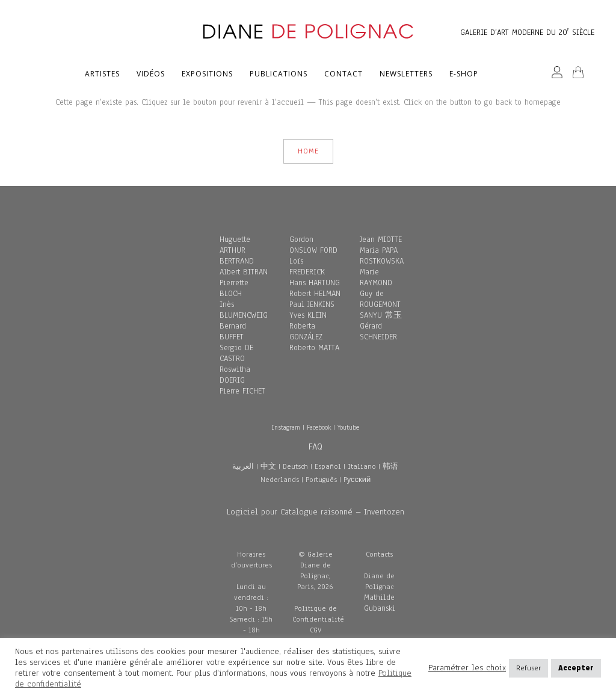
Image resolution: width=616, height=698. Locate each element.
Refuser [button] (528, 668)
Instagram (286, 427)
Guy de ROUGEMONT (380, 299)
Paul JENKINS (312, 304)
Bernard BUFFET (233, 332)
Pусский (357, 480)
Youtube (348, 427)
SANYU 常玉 (381, 315)
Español (328, 466)
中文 (268, 466)
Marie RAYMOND (376, 277)
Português (321, 480)
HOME (308, 151)
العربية (243, 466)
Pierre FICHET (242, 391)
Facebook (319, 427)
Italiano (362, 466)
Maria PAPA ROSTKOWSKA (382, 256)
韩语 (390, 466)
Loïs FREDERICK (307, 267)
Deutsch (295, 466)
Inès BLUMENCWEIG (244, 310)
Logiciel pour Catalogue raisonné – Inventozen (316, 512)
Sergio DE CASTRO (236, 353)
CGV (316, 630)
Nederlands (280, 480)
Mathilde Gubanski (380, 603)
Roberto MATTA (314, 348)
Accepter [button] (576, 668)
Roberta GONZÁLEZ (306, 332)
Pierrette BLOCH (234, 288)
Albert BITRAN (244, 272)
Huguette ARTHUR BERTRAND (237, 250)
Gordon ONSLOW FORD (313, 245)
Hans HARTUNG (315, 283)
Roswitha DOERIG (235, 375)
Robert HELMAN (315, 294)
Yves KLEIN (308, 315)
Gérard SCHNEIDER (378, 332)
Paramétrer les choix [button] (467, 668)
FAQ (316, 446)
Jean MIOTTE (381, 239)
